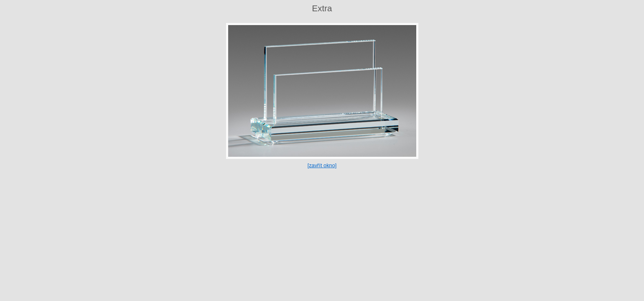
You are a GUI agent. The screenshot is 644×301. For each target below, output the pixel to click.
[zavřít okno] (322, 165)
